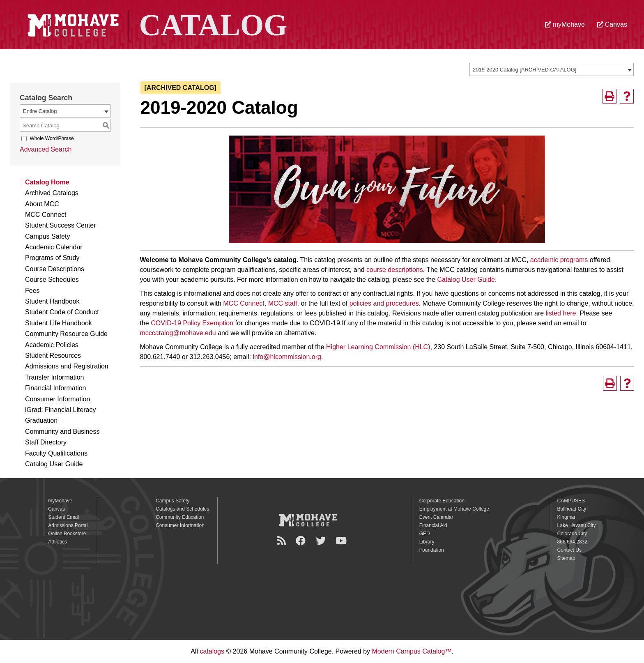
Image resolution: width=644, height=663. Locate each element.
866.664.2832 (572, 542)
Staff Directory (46, 442)
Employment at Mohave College (454, 509)
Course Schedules (52, 280)
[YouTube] (342, 541)
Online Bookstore (67, 534)
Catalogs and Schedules (182, 509)
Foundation (432, 550)
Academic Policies (52, 345)
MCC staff (283, 303)
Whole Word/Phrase (52, 138)
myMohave (565, 24)
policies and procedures (384, 303)
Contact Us (569, 550)
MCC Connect (46, 215)
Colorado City (572, 534)
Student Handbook (52, 301)
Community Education (180, 517)
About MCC (42, 204)
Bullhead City (572, 509)
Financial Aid (433, 525)
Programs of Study (52, 258)
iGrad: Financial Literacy (61, 410)
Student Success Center (61, 225)
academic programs (559, 260)
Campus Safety (47, 236)
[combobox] (552, 69)
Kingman (567, 517)
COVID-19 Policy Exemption (192, 323)
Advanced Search (46, 149)
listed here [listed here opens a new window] (561, 313)
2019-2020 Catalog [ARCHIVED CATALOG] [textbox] (524, 70)
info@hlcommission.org (287, 357)
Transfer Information (54, 377)
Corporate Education (442, 501)
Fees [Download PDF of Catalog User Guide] (32, 291)
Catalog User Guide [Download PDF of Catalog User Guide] (54, 464)
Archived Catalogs (52, 193)
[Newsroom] (283, 541)
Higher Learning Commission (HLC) (378, 347)
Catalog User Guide (466, 280)
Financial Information (56, 388)
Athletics (57, 542)
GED (425, 534)
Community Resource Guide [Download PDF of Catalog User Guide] (66, 334)
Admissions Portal (68, 525)
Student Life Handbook (59, 323)
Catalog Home (47, 182)
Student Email (63, 517)
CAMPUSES (571, 501)
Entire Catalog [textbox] (40, 111)
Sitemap (566, 558)
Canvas (612, 24)
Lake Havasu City (577, 525)
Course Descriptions (55, 269)
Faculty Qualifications (56, 453)
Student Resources (53, 356)
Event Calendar (436, 517)
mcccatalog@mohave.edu (178, 333)
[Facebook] (302, 541)
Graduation (41, 420)
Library (427, 542)
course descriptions (395, 270)
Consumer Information (57, 399)
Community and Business (62, 432)
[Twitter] (322, 541)
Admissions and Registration (67, 366)
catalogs (212, 651)
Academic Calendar (54, 247)
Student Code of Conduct (62, 312)
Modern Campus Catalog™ (412, 651)
